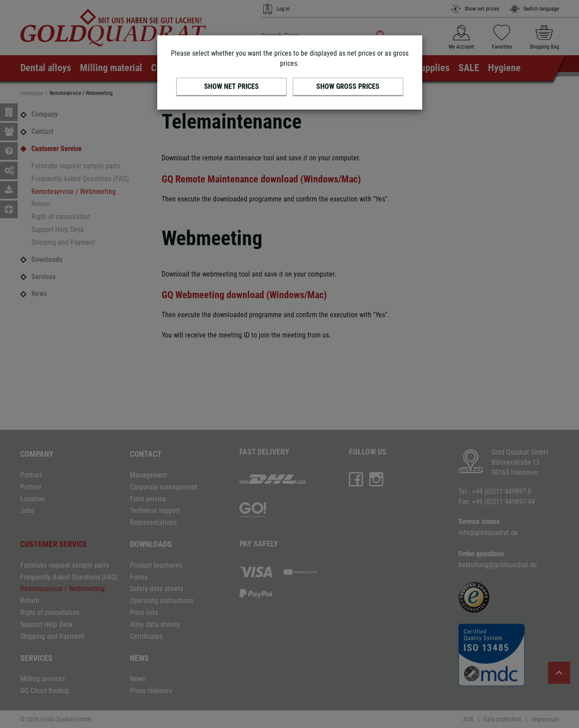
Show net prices (231, 86)
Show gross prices (348, 86)
